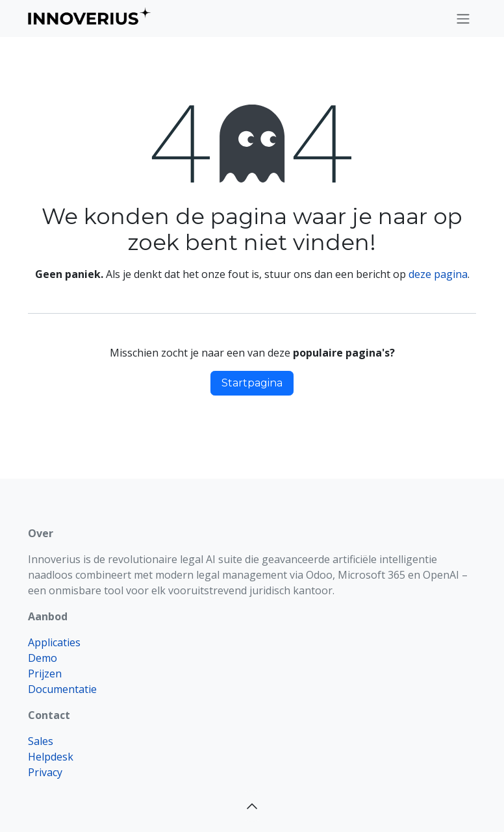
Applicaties (54, 642)
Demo (43, 658)
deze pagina (438, 274)
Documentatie (62, 689)
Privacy (45, 772)
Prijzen (45, 674)
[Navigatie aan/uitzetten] (463, 19)
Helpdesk (51, 757)
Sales (41, 741)
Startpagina (252, 383)
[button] (252, 806)
